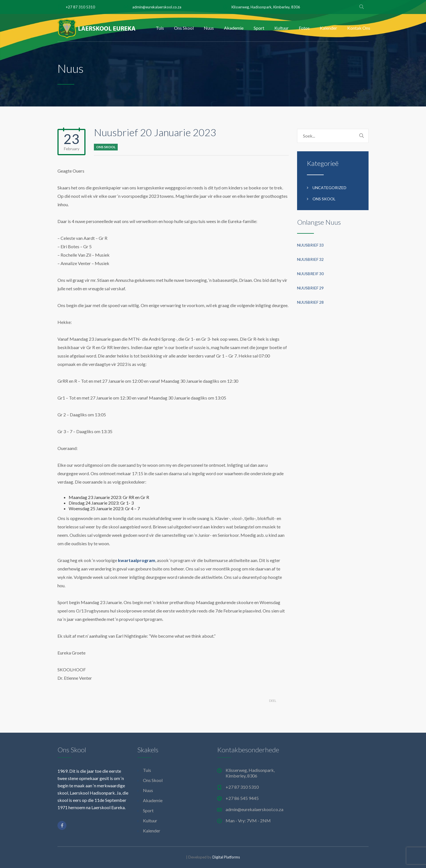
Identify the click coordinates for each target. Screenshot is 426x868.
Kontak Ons (359, 28)
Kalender (328, 28)
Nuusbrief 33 (310, 245)
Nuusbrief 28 (310, 302)
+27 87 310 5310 (80, 7)
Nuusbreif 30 (310, 274)
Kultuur (282, 28)
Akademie (234, 28)
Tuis (160, 28)
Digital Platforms (226, 857)
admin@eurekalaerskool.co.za (157, 7)
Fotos (304, 28)
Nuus (209, 28)
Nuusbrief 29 (310, 288)
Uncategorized (329, 188)
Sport (259, 28)
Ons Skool (184, 28)
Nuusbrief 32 (310, 259)
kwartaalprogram (137, 560)
